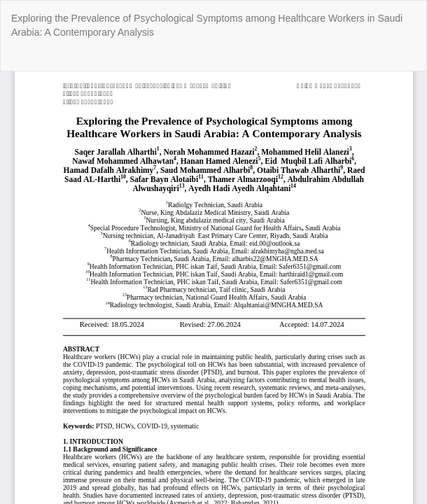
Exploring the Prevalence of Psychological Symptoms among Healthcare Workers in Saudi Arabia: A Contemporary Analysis (207, 25)
